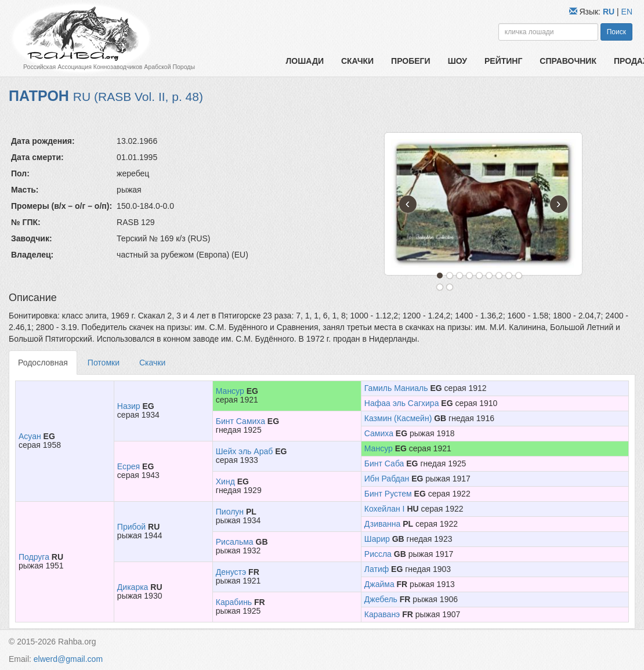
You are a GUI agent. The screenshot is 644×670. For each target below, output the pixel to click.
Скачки (357, 61)
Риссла (378, 554)
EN (627, 12)
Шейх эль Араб (244, 451)
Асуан (30, 436)
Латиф (377, 569)
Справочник (568, 61)
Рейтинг (503, 61)
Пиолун (230, 512)
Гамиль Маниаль (396, 388)
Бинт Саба (384, 463)
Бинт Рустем (388, 494)
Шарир (377, 539)
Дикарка (133, 587)
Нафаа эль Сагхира (402, 403)
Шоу (457, 61)
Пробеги (411, 61)
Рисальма (235, 542)
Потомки (104, 363)
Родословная (43, 363)
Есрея (129, 466)
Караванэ (382, 614)
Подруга (34, 557)
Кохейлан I (385, 509)
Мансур (230, 391)
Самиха (379, 433)
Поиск (616, 32)
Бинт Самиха (240, 421)
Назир (129, 406)
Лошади (305, 61)
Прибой (131, 527)
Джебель (381, 599)
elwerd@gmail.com (68, 659)
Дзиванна (383, 524)
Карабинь (234, 602)
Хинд (225, 481)
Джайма (379, 584)
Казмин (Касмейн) (398, 418)
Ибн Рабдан (387, 479)
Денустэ (231, 572)
